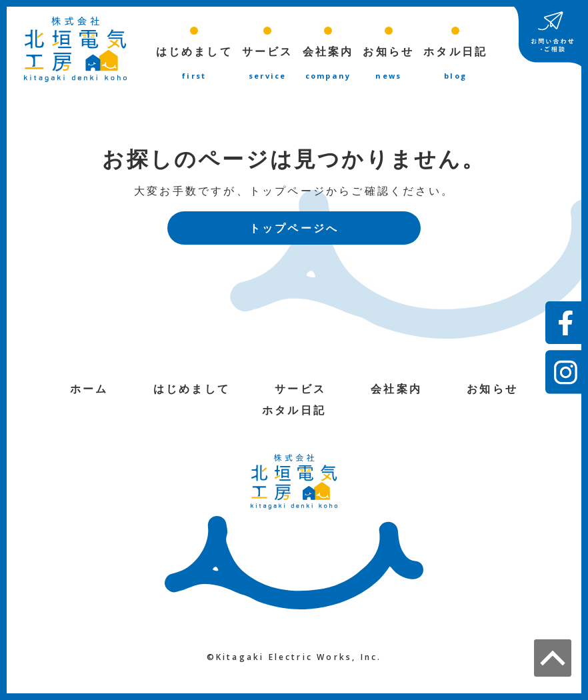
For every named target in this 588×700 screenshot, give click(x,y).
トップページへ (294, 229)
